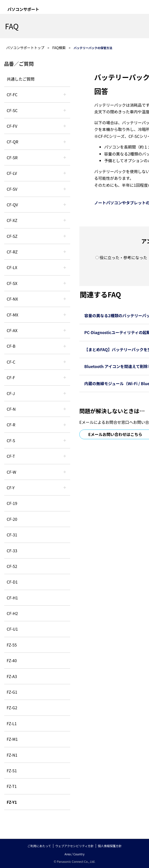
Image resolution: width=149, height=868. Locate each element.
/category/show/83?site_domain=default (65, 283)
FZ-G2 (12, 708)
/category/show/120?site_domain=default (65, 94)
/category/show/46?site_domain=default (65, 377)
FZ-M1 (12, 739)
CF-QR (13, 142)
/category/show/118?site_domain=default (65, 110)
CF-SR (12, 157)
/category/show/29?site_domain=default (65, 173)
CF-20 (12, 519)
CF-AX (12, 330)
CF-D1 (12, 582)
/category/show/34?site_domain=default (65, 267)
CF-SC (12, 110)
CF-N (11, 409)
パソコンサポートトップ (25, 48)
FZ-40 (12, 660)
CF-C (11, 362)
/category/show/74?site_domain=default (65, 157)
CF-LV (12, 173)
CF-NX (12, 299)
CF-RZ (12, 252)
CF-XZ (12, 220)
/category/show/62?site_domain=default (65, 425)
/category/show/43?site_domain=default (65, 330)
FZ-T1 (12, 786)
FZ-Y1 (12, 802)
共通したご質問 (21, 79)
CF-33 (12, 551)
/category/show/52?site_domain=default (65, 299)
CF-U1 (12, 629)
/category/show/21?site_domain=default (65, 126)
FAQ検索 (59, 48)
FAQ (12, 26)
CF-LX (12, 267)
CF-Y (11, 488)
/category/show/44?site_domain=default (65, 346)
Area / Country (74, 854)
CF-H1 (12, 598)
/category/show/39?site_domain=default (65, 315)
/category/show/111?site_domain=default (65, 220)
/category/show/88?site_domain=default (65, 236)
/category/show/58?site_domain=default (65, 205)
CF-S (11, 440)
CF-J (11, 393)
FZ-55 (12, 645)
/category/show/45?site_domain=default (65, 362)
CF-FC (12, 94)
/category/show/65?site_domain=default (65, 252)
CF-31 (12, 535)
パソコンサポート (23, 9)
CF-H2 (12, 613)
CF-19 (12, 503)
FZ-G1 (12, 692)
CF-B (11, 346)
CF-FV (12, 126)
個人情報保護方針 (110, 846)
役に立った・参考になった (123, 257)
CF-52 (12, 566)
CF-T (11, 456)
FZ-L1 (12, 723)
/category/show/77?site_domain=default (65, 189)
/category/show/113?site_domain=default (65, 488)
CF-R (11, 425)
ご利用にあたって (39, 846)
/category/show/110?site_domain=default (65, 142)
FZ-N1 (12, 755)
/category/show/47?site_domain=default (65, 393)
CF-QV (12, 205)
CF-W (11, 472)
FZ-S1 (12, 771)
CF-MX (13, 315)
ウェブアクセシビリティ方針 (74, 846)
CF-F (11, 377)
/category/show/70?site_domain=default (65, 440)
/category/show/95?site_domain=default (65, 472)
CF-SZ (12, 236)
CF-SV (12, 189)
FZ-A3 (12, 676)
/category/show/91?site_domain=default (65, 456)
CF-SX (12, 283)
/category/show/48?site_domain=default (65, 409)
